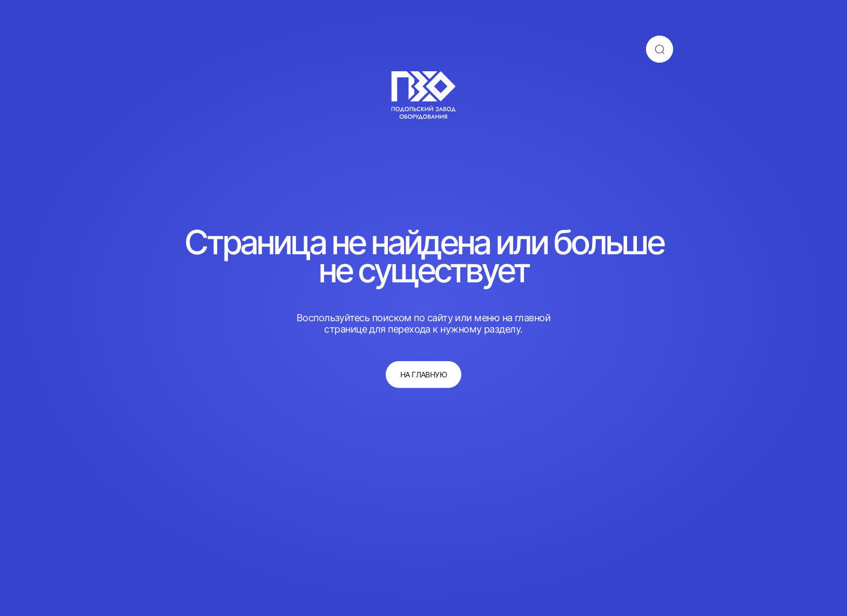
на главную (424, 374)
